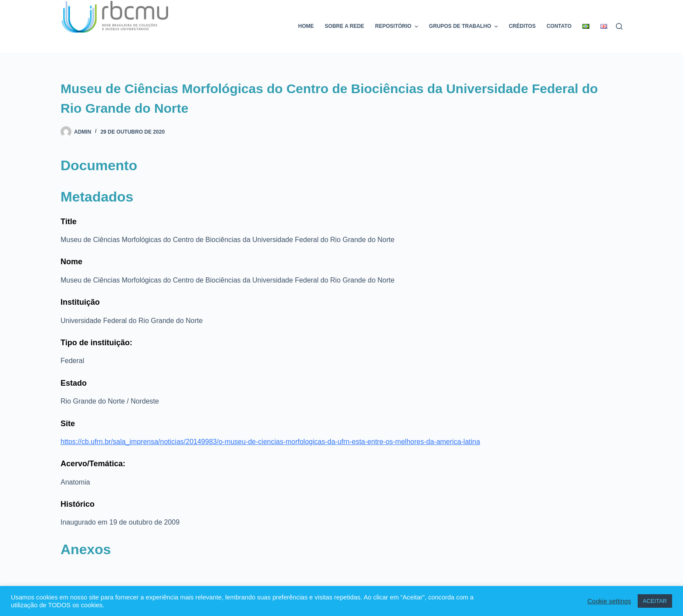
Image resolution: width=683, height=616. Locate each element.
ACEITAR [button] (655, 601)
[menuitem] (586, 26)
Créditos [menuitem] (522, 26)
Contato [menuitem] (559, 26)
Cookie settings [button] (609, 601)
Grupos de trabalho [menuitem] (465, 27)
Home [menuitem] (306, 26)
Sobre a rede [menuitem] (345, 26)
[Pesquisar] (619, 26)
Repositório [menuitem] (398, 27)
